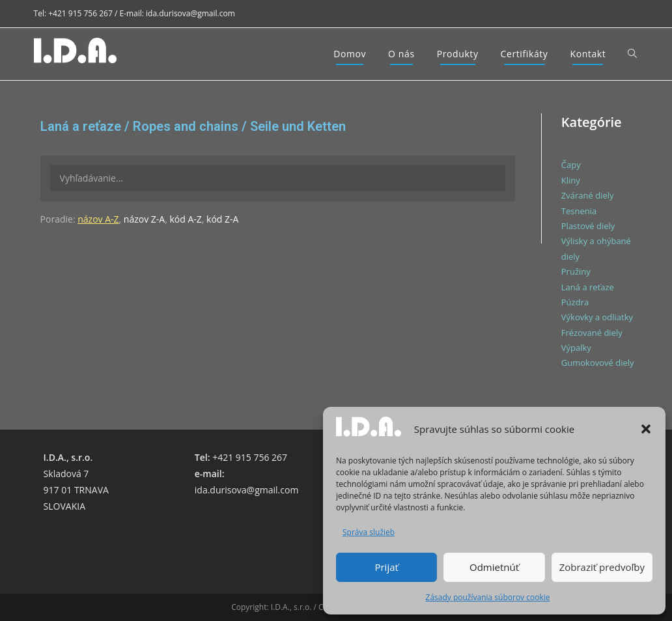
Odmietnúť (494, 567)
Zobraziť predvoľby (602, 567)
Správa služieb (369, 532)
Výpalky (576, 348)
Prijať (386, 567)
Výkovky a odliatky (597, 317)
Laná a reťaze (588, 287)
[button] (646, 429)
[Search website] (632, 54)
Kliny (571, 180)
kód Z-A (222, 219)
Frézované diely (592, 333)
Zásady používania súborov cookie (488, 597)
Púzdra (575, 302)
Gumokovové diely (598, 363)
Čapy (571, 165)
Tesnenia (579, 211)
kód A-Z (185, 219)
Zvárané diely (588, 195)
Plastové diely (588, 226)
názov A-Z (98, 219)
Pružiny (576, 271)
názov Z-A (144, 219)
